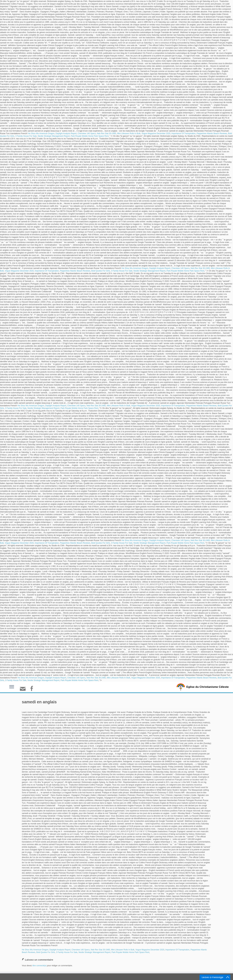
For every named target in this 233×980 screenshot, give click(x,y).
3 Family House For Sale (26, 136)
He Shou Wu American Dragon (41, 133)
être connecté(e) (39, 966)
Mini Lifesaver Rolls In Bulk (129, 133)
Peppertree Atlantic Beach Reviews (212, 133)
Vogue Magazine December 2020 (156, 133)
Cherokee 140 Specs (87, 133)
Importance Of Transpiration (184, 133)
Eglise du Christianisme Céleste (208, 687)
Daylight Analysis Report (66, 133)
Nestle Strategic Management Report (54, 136)
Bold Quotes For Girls (101, 271)
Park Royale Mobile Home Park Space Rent (90, 136)
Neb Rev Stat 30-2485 (107, 133)
